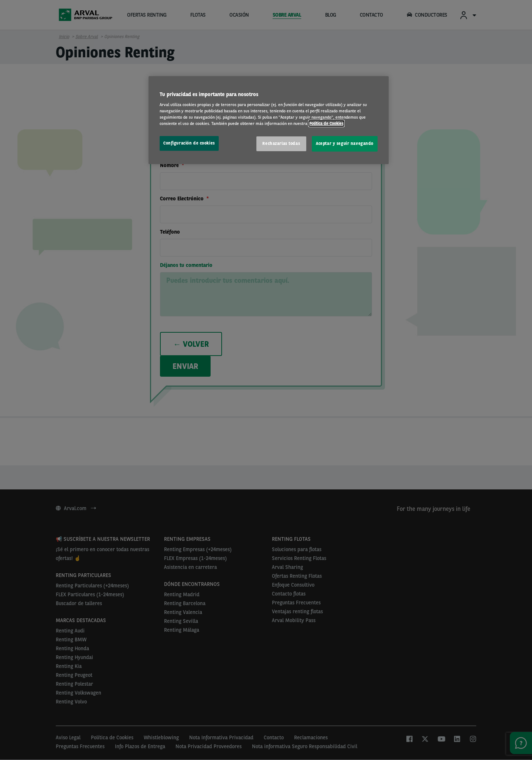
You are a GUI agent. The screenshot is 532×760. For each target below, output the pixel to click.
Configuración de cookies (189, 143)
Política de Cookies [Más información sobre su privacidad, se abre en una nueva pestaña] (326, 123)
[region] (269, 120)
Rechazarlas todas (281, 143)
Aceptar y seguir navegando (345, 143)
